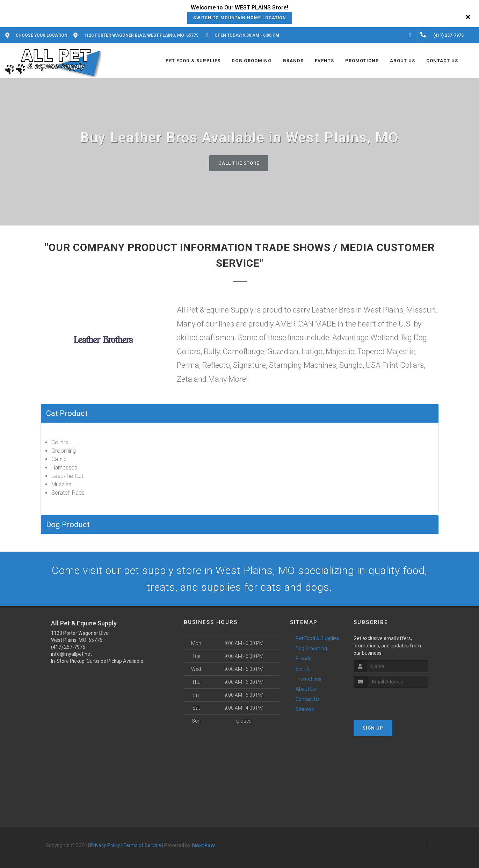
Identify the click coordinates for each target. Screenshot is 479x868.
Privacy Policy (105, 845)
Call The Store (239, 163)
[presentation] (391, 701)
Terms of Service (142, 845)
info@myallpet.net (71, 654)
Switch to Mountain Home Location (240, 18)
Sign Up (373, 728)
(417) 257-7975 (68, 647)
